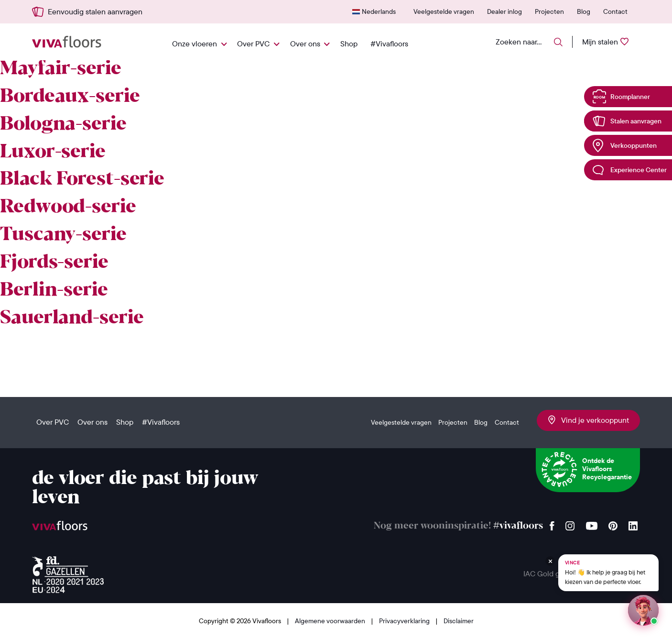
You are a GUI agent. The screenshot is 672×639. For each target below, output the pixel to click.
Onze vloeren (195, 44)
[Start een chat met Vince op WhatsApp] (643, 610)
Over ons (305, 44)
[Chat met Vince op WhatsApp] (608, 573)
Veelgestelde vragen (444, 11)
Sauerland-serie (72, 318)
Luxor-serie (53, 152)
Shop (349, 44)
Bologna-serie (63, 124)
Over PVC (253, 44)
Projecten (549, 11)
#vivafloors (518, 526)
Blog (584, 11)
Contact (615, 11)
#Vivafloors (389, 44)
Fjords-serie (54, 263)
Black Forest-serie (82, 179)
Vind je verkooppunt (589, 420)
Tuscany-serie (63, 235)
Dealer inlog (504, 11)
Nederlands (379, 11)
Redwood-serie (68, 207)
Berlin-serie (54, 290)
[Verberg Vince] (550, 561)
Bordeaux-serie (70, 97)
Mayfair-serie (61, 69)
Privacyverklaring (405, 621)
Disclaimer (459, 621)
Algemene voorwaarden (331, 621)
